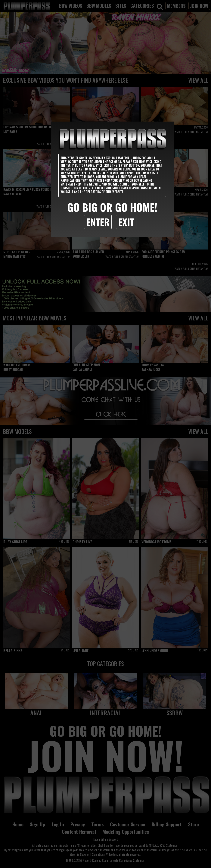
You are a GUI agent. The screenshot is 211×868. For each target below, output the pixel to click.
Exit (126, 222)
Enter (98, 222)
